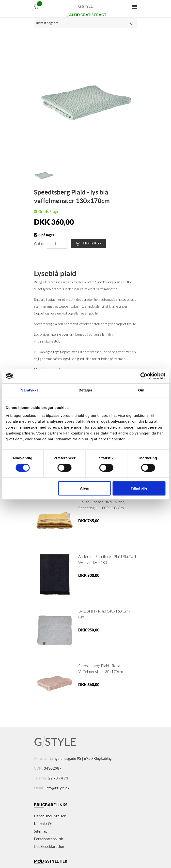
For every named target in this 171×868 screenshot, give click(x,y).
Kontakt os (43, 824)
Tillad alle (139, 488)
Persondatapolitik (48, 839)
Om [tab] (141, 390)
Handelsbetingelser (50, 816)
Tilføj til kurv (88, 243)
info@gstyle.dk (57, 788)
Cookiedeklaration (49, 846)
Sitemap (41, 831)
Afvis (85, 488)
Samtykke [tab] (30, 390)
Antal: (39, 243)
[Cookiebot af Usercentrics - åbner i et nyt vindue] (144, 376)
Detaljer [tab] (86, 390)
